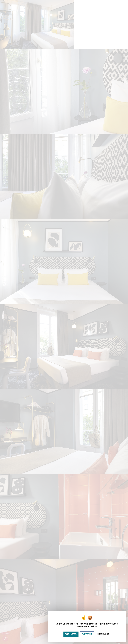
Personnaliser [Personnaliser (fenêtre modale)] (103, 634)
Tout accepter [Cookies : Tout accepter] (71, 634)
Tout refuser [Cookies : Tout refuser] (87, 634)
